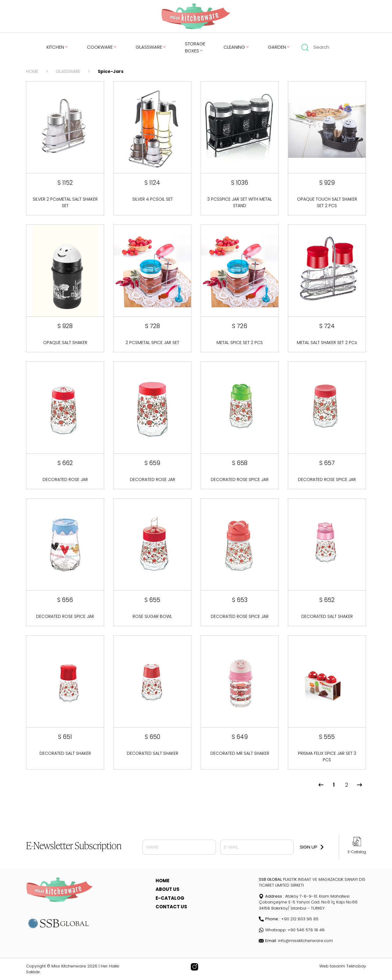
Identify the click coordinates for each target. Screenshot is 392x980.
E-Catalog (357, 852)
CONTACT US (171, 907)
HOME (32, 71)
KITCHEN (58, 47)
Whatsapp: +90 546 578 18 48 (292, 930)
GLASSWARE (151, 47)
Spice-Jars (111, 71)
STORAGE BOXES (195, 47)
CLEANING (237, 47)
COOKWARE (102, 47)
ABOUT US (168, 889)
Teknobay (356, 966)
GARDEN (279, 47)
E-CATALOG (170, 898)
